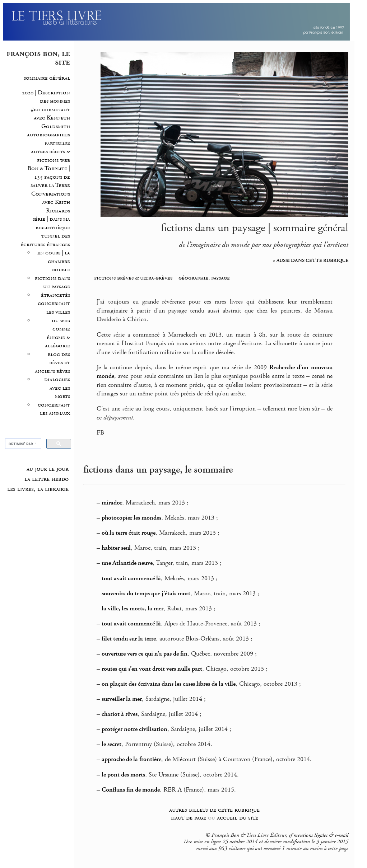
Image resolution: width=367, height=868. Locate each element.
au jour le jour (48, 469)
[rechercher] (22, 444)
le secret (112, 744)
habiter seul (116, 548)
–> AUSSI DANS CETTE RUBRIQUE (309, 261)
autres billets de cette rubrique (214, 810)
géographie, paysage (204, 278)
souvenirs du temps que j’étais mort (146, 593)
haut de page (189, 818)
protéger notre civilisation (134, 729)
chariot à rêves (120, 714)
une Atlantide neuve (127, 563)
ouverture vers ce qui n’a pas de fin (145, 654)
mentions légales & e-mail (321, 835)
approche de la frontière (131, 759)
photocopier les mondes (131, 518)
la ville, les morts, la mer (133, 609)
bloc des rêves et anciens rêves (52, 363)
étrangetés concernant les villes (54, 304)
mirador (112, 503)
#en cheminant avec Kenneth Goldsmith (50, 118)
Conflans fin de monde (131, 790)
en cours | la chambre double (54, 261)
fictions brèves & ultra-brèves (133, 278)
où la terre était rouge (129, 533)
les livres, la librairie (38, 489)
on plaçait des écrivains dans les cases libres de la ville (169, 684)
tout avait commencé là (131, 578)
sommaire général (47, 78)
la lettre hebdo (47, 479)
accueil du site (238, 818)
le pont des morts (123, 775)
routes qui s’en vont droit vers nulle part (152, 669)
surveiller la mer (122, 699)
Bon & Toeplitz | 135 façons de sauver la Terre (49, 177)
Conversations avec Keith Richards (51, 202)
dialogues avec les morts (57, 388)
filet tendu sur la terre (129, 639)
